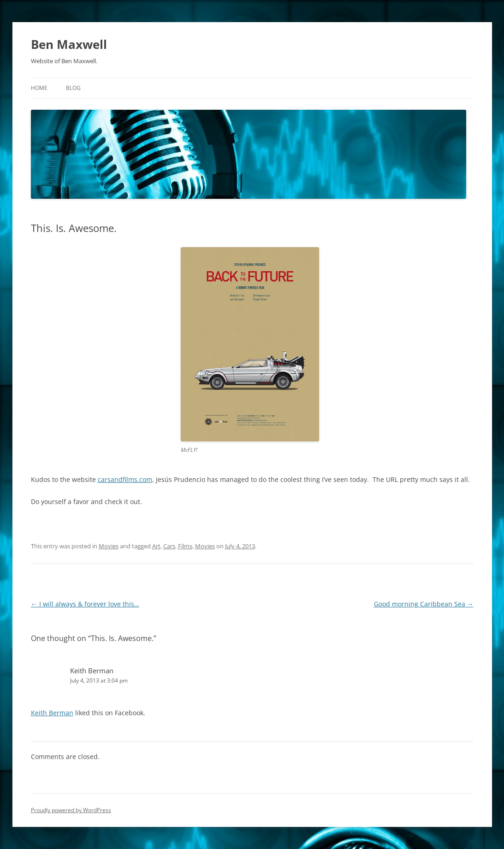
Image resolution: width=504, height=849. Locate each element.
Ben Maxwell (69, 44)
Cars (169, 546)
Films (185, 546)
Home (39, 88)
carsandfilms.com (125, 479)
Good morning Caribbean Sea (424, 604)
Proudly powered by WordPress (71, 810)
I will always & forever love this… (85, 604)
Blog (73, 88)
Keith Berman (92, 671)
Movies (109, 546)
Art (156, 546)
